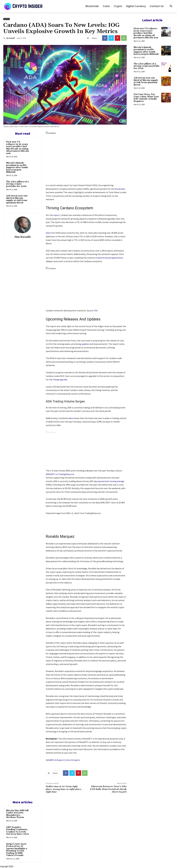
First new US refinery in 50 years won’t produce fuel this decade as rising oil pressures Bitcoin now (17, 148)
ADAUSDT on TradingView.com (60, 474)
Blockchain (92, 6)
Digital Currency (136, 6)
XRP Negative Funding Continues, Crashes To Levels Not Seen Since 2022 (17, 831)
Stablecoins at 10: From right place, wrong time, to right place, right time (64, 789)
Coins (106, 6)
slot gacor (59, 760)
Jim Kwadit (10, 38)
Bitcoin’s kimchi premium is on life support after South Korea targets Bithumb (17, 167)
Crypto (118, 6)
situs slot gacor (73, 760)
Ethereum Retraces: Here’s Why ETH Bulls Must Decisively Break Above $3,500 (108, 789)
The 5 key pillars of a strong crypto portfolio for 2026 (17, 184)
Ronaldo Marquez (60, 537)
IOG (96, 310)
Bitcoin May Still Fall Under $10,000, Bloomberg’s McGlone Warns (17, 814)
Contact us (157, 6)
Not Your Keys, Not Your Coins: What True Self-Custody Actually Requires (146, 98)
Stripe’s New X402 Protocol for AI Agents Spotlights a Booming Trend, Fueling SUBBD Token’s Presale (17, 850)
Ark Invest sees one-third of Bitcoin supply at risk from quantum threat (17, 199)
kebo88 (49, 760)
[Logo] (24, 6)
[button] (171, 6)
